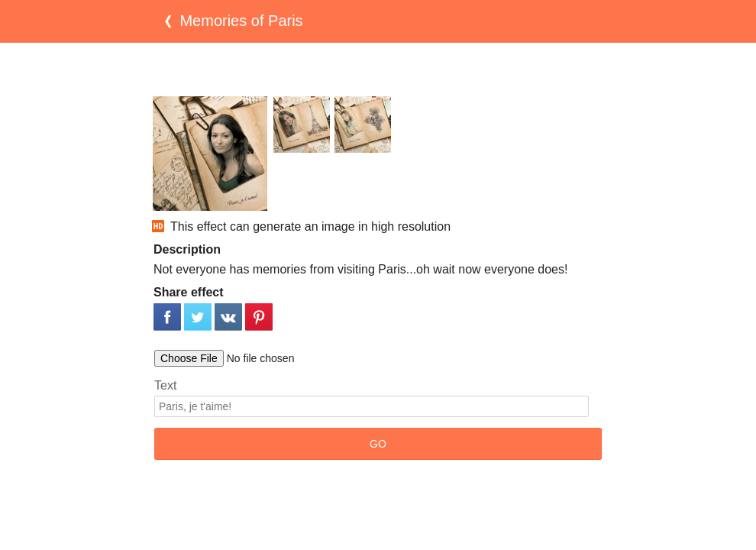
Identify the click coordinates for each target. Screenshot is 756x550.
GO (378, 444)
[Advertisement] (378, 70)
